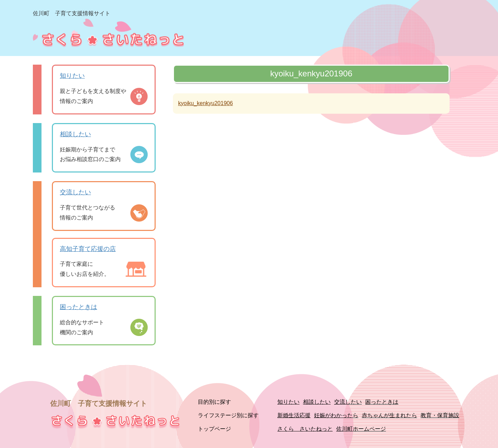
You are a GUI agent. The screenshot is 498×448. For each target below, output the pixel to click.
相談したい (75, 134)
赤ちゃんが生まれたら (389, 415)
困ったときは (79, 307)
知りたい (72, 76)
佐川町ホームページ (361, 429)
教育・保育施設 (440, 415)
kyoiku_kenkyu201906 (205, 103)
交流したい (75, 192)
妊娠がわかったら (336, 415)
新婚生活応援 (294, 415)
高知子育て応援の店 (88, 249)
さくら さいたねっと (305, 429)
